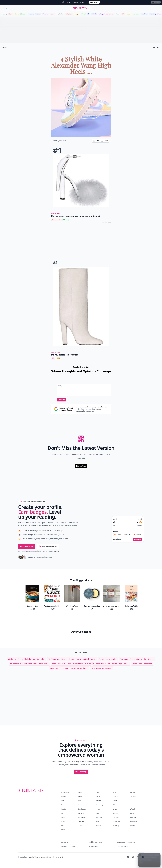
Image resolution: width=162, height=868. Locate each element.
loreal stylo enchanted (142, 664)
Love (63, 813)
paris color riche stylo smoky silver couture (71, 664)
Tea (53, 359)
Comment (61, 400)
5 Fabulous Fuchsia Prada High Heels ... (137, 659)
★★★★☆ (156, 47)
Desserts (133, 797)
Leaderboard (117, 539)
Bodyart (64, 797)
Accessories (110, 14)
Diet (63, 801)
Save (96, 141)
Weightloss (69, 14)
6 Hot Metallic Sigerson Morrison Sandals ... (69, 668)
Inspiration (60, 14)
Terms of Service (123, 846)
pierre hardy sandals (108, 659)
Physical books (56, 220)
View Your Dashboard (48, 546)
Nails (63, 817)
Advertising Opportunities (126, 842)
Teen (63, 825)
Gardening (99, 805)
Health (17, 14)
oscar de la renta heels (101, 668)
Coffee (59, 359)
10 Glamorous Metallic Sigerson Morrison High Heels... (72, 659)
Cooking (31, 14)
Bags (97, 792)
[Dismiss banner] (108, 407)
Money (129, 14)
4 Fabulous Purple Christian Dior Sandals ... (27, 659)
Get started (137, 539)
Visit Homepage (81, 772)
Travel (80, 825)
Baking (5, 14)
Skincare (24, 14)
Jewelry (115, 809)
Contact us (65, 842)
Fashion (98, 801)
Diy (88, 14)
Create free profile (27, 546)
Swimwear (137, 14)
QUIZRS (109, 222)
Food (132, 801)
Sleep (11, 14)
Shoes (117, 14)
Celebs (98, 797)
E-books (66, 220)
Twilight (94, 14)
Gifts (123, 14)
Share (105, 141)
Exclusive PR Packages (69, 846)
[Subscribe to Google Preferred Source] (63, 409)
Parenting (153, 14)
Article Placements (96, 842)
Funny (52, 14)
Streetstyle (116, 821)
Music (132, 813)
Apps (84, 14)
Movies (115, 813)
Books (80, 797)
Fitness (115, 801)
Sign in (56, 551)
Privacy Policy (94, 846)
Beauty (132, 792)
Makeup (81, 813)
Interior (38, 14)
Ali (56, 141)
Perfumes (116, 817)
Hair (131, 805)
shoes (5, 47)
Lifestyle (101, 14)
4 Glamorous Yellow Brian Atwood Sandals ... (29, 664)
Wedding (145, 14)
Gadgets (77, 14)
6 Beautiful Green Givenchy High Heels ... (111, 664)
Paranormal (82, 817)
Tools (63, 830)
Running (46, 14)
